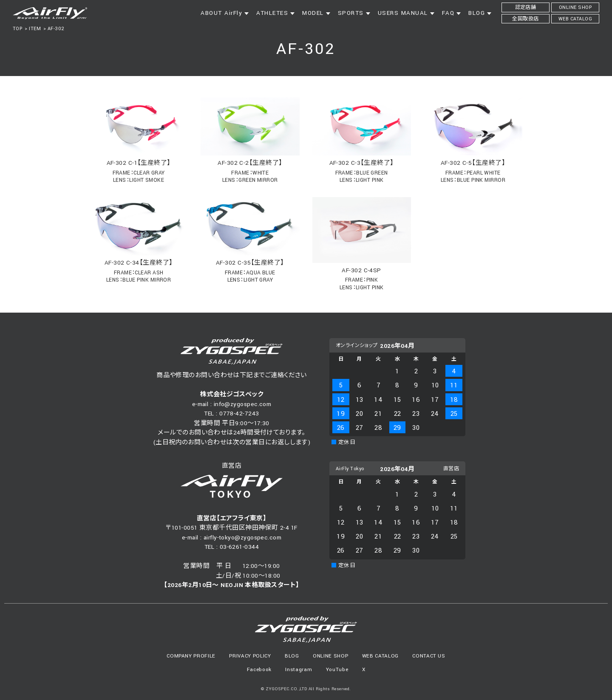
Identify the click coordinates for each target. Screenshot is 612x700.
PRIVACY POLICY (250, 656)
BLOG (292, 656)
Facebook (259, 670)
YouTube (337, 670)
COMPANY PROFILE (191, 656)
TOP (17, 29)
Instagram (299, 670)
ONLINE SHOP (330, 656)
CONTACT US (429, 656)
